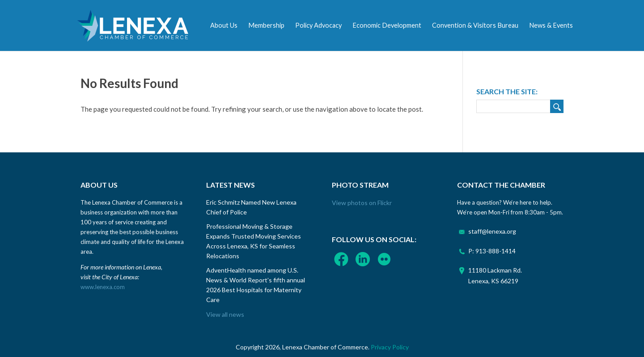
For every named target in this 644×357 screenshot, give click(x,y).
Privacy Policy (390, 347)
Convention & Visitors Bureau (475, 25)
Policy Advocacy (318, 25)
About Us (224, 25)
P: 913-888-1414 (492, 251)
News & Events (551, 25)
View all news (225, 314)
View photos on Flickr (362, 203)
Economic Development (387, 25)
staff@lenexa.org (492, 231)
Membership (266, 25)
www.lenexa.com (103, 287)
